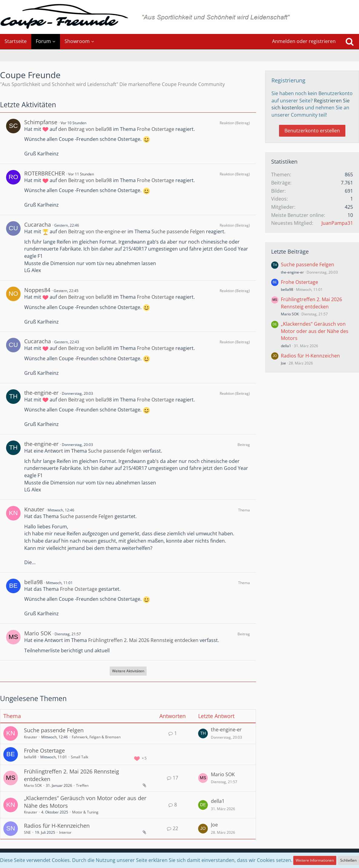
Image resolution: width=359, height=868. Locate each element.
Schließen (348, 860)
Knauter (34, 509)
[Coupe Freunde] (179, 17)
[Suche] (350, 42)
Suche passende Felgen (178, 231)
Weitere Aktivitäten (128, 671)
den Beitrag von (85, 129)
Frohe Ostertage (156, 129)
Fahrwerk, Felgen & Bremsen (96, 737)
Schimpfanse (41, 122)
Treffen (82, 785)
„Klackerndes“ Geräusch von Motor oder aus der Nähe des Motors (315, 331)
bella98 (33, 582)
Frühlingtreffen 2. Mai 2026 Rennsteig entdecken (143, 640)
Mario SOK (38, 633)
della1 (218, 801)
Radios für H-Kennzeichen (57, 826)
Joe (214, 825)
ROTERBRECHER (45, 173)
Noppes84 (37, 290)
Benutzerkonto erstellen (312, 131)
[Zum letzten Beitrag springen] (203, 733)
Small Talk (80, 757)
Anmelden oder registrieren (304, 41)
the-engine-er (41, 393)
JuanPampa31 (337, 223)
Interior (65, 832)
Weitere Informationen (315, 860)
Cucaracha (38, 224)
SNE (27, 832)
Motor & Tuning (85, 812)
